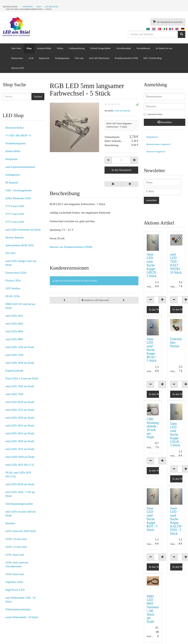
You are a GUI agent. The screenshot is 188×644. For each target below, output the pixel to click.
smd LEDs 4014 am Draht (20, 433)
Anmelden (165, 122)
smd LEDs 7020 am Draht (20, 386)
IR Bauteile (12, 183)
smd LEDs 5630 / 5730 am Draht (20, 494)
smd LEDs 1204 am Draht (20, 347)
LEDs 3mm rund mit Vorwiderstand (17, 564)
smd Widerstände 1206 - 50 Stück (20, 600)
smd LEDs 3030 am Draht (20, 363)
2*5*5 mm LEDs (15, 222)
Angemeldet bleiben (153, 114)
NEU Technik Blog (152, 58)
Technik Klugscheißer (100, 48)
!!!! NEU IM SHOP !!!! (18, 136)
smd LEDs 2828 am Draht (20, 418)
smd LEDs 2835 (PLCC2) (20, 465)
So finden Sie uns (164, 48)
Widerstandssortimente (18, 609)
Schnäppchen (13, 175)
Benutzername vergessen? (159, 144)
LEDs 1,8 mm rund (16, 539)
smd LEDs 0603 (14, 331)
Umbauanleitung (77, 48)
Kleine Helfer (13, 151)
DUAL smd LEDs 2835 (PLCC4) (18, 474)
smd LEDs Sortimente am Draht (23, 230)
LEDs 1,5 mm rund (16, 547)
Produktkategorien (16, 143)
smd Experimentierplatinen (20, 167)
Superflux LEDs (14, 582)
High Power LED (15, 590)
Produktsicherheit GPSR (126, 58)
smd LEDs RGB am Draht (20, 484)
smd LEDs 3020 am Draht (20, 441)
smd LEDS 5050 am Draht (20, 457)
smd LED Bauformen (99, 58)
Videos (60, 48)
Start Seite (16, 48)
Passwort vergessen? (156, 152)
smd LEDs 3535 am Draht (20, 449)
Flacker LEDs (13, 281)
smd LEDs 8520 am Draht (20, 402)
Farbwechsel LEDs (16, 273)
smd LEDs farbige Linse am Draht (21, 263)
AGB (31, 58)
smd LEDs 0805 (14, 339)
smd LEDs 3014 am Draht (20, 426)
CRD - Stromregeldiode (18, 190)
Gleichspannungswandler (19, 504)
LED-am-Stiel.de (122, 111)
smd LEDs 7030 (14, 394)
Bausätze (10, 523)
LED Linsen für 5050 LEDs (21, 531)
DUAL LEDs (13, 296)
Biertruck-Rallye (15, 128)
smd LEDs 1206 (14, 355)
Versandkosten (143, 48)
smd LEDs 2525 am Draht (20, 410)
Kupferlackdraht (14, 371)
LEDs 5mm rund (15, 574)
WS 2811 (11, 253)
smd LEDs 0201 (14, 316)
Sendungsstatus (62, 58)
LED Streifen (13, 288)
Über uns (79, 58)
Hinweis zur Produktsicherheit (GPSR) (71, 247)
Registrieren (152, 137)
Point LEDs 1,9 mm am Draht (22, 378)
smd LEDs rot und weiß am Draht (20, 514)
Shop (29, 48)
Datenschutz (17, 58)
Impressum (44, 58)
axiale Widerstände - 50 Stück (22, 617)
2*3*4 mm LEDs (15, 206)
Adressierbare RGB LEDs (20, 245)
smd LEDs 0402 (14, 324)
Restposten (11, 159)
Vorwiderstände (124, 48)
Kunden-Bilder (44, 48)
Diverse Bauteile (15, 237)
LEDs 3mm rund (15, 555)
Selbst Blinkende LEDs (18, 198)
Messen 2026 (18, 68)
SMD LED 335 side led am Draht (20, 306)
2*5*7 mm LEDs (15, 214)
